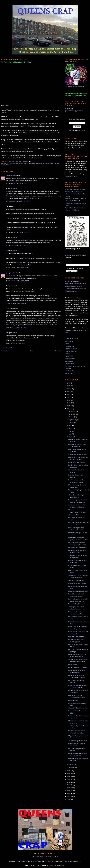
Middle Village (53, 163)
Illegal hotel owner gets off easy (78, 591)
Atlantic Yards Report (71, 339)
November (72, 414)
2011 (69, 785)
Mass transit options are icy (77, 604)
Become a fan (69, 255)
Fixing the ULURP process (77, 462)
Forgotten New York (71, 351)
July (70, 425)
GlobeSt (67, 354)
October (71, 417)
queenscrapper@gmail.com (45, 857)
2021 (69, 397)
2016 (69, 771)
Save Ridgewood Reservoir (73, 286)
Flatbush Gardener (71, 349)
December (72, 411)
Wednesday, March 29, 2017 (18, 183)
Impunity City (69, 356)
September (72, 420)
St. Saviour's (6, 165)
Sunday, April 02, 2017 (16, 343)
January (71, 767)
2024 (69, 389)
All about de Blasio (74, 515)
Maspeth (44, 163)
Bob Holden (11, 163)
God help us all (73, 700)
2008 (69, 794)
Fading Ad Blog (70, 346)
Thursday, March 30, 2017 (18, 268)
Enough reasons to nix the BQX (78, 667)
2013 (69, 779)
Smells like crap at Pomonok (77, 548)
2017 (69, 409)
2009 (69, 791)
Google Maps (72, 330)
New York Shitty (70, 359)
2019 (69, 403)
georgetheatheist (11, 175)
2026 (69, 383)
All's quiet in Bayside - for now (78, 708)
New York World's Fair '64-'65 (74, 281)
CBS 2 (7, 106)
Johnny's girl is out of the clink (78, 454)
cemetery (19, 163)
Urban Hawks (69, 373)
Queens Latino (69, 364)
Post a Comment (6, 348)
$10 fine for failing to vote (76, 580)
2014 (69, 776)
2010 (69, 788)
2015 (69, 774)
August (71, 423)
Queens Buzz (69, 361)
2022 (69, 394)
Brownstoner (69, 341)
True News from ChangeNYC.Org (75, 289)
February (72, 764)
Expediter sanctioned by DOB (78, 637)
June (70, 428)
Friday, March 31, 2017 (16, 303)
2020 (69, 400)
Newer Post (5, 351)
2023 (69, 392)
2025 (69, 386)
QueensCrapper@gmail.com (74, 111)
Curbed (67, 344)
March (71, 437)
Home (32, 351)
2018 (69, 406)
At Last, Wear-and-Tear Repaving (75, 189)
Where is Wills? (73, 665)
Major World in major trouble (77, 583)
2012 (69, 782)
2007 (69, 796)
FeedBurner (81, 130)
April (70, 434)
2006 (69, 799)
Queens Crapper (15, 161)
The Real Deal (69, 371)
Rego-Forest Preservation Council (76, 284)
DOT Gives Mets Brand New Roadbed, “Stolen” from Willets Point (75, 194)
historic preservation (32, 163)
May (70, 431)
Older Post (58, 351)
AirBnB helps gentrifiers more (78, 741)
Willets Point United (71, 291)
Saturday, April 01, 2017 (17, 328)
